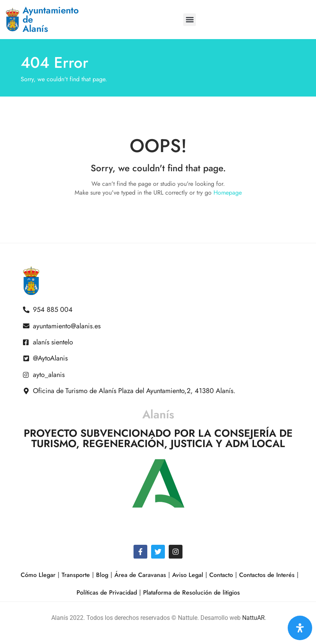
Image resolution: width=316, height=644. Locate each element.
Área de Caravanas (140, 575)
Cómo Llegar (38, 575)
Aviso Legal (188, 575)
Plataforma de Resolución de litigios (191, 592)
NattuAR (253, 618)
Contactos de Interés (267, 575)
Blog (102, 575)
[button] (190, 20)
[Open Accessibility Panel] (300, 628)
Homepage (228, 193)
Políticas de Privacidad (107, 592)
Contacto (221, 575)
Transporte (76, 575)
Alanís (158, 414)
